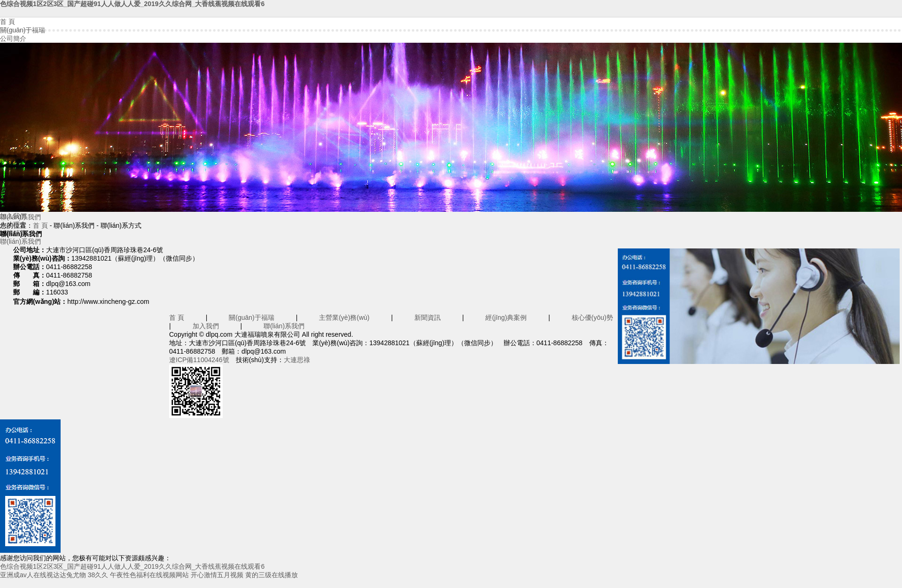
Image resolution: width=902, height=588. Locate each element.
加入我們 (206, 326)
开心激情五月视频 (217, 575)
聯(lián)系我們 (20, 241)
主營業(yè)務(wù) (344, 317)
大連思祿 (297, 360)
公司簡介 (13, 39)
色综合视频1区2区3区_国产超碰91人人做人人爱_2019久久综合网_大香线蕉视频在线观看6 (132, 4)
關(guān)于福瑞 (23, 30)
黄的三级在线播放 (272, 575)
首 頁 (8, 22)
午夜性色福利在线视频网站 (149, 575)
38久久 (98, 575)
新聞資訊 (428, 317)
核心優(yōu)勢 (592, 317)
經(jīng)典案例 (506, 317)
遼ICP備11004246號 (199, 360)
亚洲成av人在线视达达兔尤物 (43, 575)
